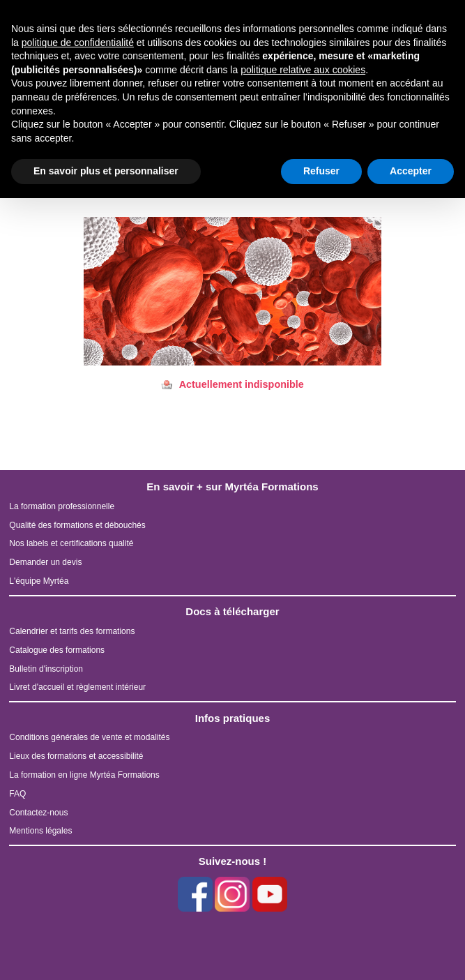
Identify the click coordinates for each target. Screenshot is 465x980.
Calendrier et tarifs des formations (72, 631)
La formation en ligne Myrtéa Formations (84, 775)
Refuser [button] (321, 171)
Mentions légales (40, 831)
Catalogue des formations (57, 650)
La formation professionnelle (62, 506)
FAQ (17, 794)
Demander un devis (45, 562)
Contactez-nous (38, 813)
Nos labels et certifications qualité (71, 543)
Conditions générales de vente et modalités (89, 737)
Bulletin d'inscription (46, 669)
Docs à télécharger (232, 611)
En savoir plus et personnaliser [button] (106, 171)
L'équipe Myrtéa (39, 581)
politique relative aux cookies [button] (303, 70)
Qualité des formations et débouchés (77, 525)
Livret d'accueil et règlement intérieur (77, 687)
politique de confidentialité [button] (78, 43)
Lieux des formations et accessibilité (76, 756)
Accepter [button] (411, 171)
